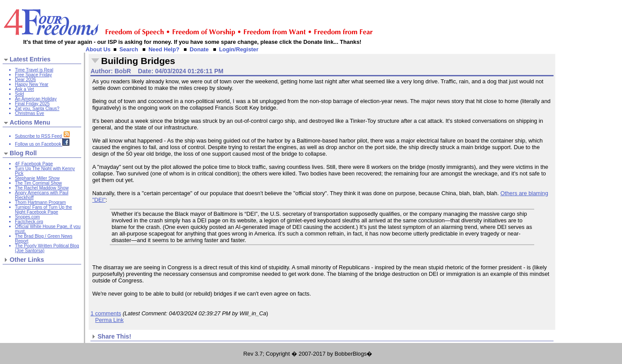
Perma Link (110, 320)
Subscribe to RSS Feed (43, 136)
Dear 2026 (25, 80)
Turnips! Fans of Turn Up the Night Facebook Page (43, 210)
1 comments (106, 313)
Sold (19, 94)
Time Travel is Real (34, 70)
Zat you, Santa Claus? (37, 109)
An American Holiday (36, 99)
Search (129, 49)
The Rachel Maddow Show (42, 188)
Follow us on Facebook (42, 144)
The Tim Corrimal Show (38, 183)
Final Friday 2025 (32, 104)
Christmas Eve (30, 113)
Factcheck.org (29, 222)
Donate (199, 49)
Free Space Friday (33, 75)
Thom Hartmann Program (40, 202)
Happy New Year (32, 84)
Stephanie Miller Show (37, 178)
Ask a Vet (24, 89)
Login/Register (239, 49)
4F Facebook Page (34, 164)
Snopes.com (27, 217)
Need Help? (164, 49)
